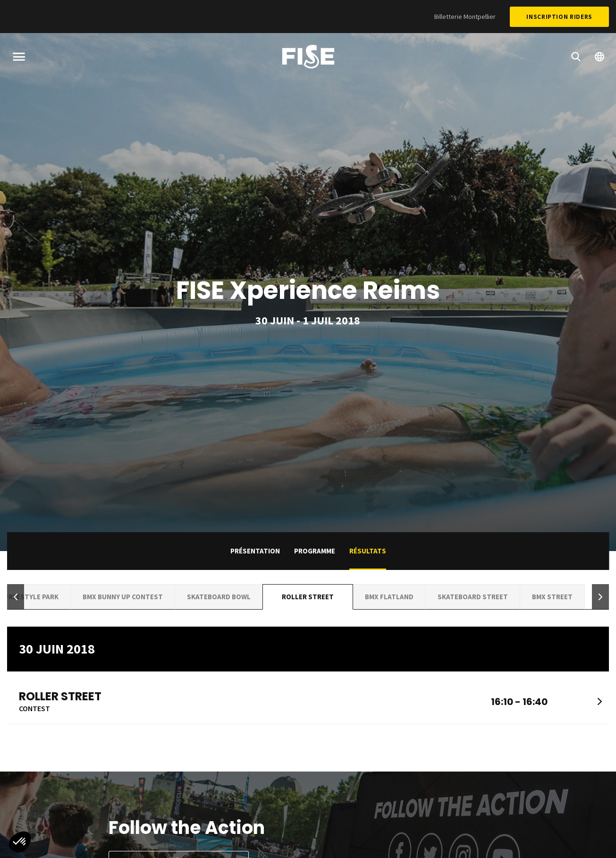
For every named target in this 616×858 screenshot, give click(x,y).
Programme (315, 551)
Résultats (368, 551)
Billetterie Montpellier (465, 17)
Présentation (255, 551)
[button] (16, 597)
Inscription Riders (559, 17)
